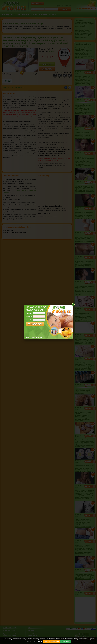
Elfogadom (65, 641)
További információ (52, 641)
